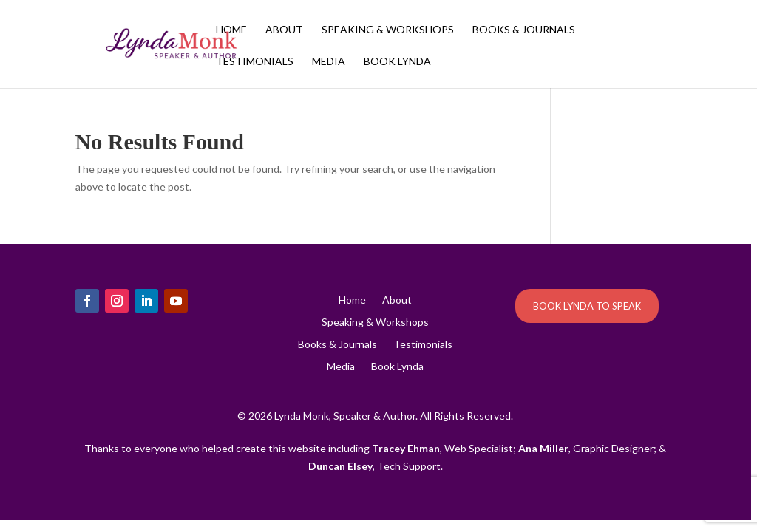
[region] (378, 266)
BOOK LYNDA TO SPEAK (587, 306)
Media (329, 62)
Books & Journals (524, 30)
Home (231, 30)
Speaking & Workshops (388, 30)
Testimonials (255, 62)
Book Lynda (397, 62)
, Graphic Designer (586, 448)
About (284, 30)
